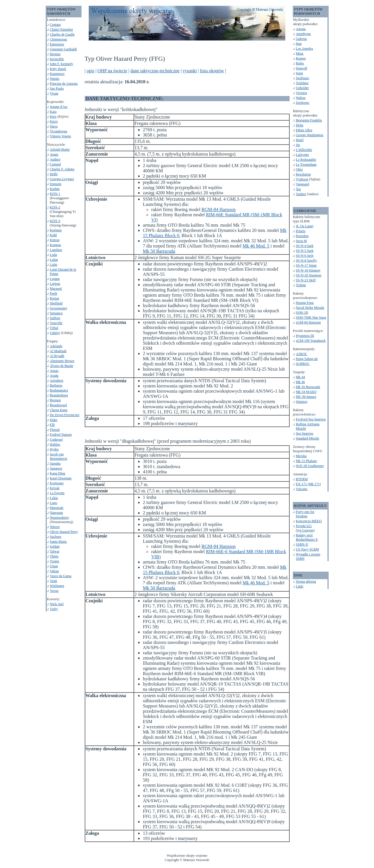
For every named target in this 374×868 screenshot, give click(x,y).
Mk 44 (300, 377)
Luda (53, 255)
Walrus (301, 98)
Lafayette (302, 155)
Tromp (54, 561)
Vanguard (302, 184)
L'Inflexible (304, 150)
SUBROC (303, 364)
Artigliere (57, 381)
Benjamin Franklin (309, 120)
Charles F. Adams (62, 169)
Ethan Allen (304, 130)
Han (299, 44)
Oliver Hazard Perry (64, 532)
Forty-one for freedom (305, 514)
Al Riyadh (57, 356)
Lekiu (54, 498)
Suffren (55, 318)
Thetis (54, 556)
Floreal (55, 430)
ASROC (301, 354)
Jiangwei (56, 468)
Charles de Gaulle (62, 34)
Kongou (55, 245)
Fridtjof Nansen (61, 435)
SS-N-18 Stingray (308, 270)
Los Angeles (304, 49)
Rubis (300, 63)
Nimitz (54, 79)
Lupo (53, 503)
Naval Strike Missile (310, 308)
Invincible (57, 59)
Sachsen (55, 537)
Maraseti (56, 289)
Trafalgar (302, 83)
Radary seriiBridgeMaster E (307, 537)
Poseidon (302, 236)
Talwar (54, 551)
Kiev (53, 117)
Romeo (301, 58)
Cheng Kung (59, 410)
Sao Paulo (57, 88)
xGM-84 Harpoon (308, 322)
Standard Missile (307, 438)
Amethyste (303, 34)
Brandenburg (59, 395)
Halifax (55, 444)
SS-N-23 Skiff (306, 280)
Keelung (56, 230)
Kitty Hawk (58, 69)
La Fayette (57, 493)
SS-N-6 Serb (304, 256)
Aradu (54, 376)
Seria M (301, 241)
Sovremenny (59, 308)
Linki (299, 586)
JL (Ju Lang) (304, 226)
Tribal (54, 328)
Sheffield (56, 303)
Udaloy (55, 333)
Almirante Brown (62, 361)
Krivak (54, 488)
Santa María (58, 542)
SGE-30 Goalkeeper (310, 466)
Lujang (55, 279)
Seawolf (301, 68)
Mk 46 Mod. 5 (256, 246)
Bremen (55, 400)
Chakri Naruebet (61, 29)
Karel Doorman (61, 478)
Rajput (54, 298)
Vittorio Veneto (60, 136)
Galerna (301, 39)
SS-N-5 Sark (304, 251)
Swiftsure (302, 78)
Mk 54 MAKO (306, 392)
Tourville (56, 323)
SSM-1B (302, 313)
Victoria (301, 93)
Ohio (299, 169)
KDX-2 (55, 207)
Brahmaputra (59, 390)
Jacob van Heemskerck (58, 456)
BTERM (302, 479)
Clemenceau (58, 39)
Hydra (54, 449)
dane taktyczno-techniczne (155, 71)
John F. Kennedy (61, 64)
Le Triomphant (306, 165)
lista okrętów (212, 71)
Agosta (301, 29)
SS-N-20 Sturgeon (308, 275)
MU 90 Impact (306, 397)
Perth (53, 293)
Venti (53, 581)
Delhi (54, 174)
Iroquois (55, 184)
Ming (299, 53)
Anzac (54, 371)
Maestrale (57, 508)
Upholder (302, 88)
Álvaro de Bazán (61, 366)
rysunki (190, 71)
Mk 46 (300, 382)
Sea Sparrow (304, 433)
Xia (298, 189)
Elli (52, 425)
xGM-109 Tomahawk (311, 341)
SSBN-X (302, 544)
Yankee (301, 194)
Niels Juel (57, 604)
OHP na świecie (113, 71)
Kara (53, 112)
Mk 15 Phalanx (306, 461)
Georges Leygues (62, 179)
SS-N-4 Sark (304, 246)
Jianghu (55, 463)
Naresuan (56, 513)
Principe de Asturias (64, 84)
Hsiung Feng (305, 303)
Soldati (55, 546)
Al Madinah (58, 351)
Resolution (303, 174)
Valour (54, 571)
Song (299, 73)
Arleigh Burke (60, 149)
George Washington (309, 135)
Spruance (56, 313)
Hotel (300, 140)
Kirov (54, 121)
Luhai (54, 260)
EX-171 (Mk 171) (308, 484)
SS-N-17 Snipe (306, 265)
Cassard (55, 164)
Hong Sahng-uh (307, 359)
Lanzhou (56, 250)
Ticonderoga (58, 131)
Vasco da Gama (61, 576)
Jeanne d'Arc (59, 107)
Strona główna (306, 581)
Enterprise (57, 44)
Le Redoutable (306, 160)
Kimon (54, 240)
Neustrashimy (59, 518)
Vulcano (301, 489)
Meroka (301, 456)
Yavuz (54, 591)
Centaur (55, 25)
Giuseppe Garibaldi (63, 49)
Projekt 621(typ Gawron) (305, 528)
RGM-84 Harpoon (219, 209)
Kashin (55, 189)
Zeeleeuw (302, 103)
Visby (54, 609)
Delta (299, 125)
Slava (54, 126)
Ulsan (54, 566)
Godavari (56, 439)
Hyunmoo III (305, 336)
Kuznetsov (57, 74)
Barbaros (56, 385)
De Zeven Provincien (64, 415)
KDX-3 (55, 221)
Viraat (54, 93)
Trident (301, 285)
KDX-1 (55, 194)
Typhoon (302, 179)
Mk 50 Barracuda (159, 251)
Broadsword (58, 405)
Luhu (53, 265)
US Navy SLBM (307, 549)
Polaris (300, 231)
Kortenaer (57, 483)
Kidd (53, 235)
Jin (298, 145)
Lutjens (55, 284)
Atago (54, 154)
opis (91, 71)
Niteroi (55, 527)
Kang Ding (57, 473)
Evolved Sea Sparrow (311, 419)
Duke (53, 420)
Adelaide (56, 346)
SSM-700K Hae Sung (311, 317)
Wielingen (57, 586)
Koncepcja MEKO (309, 521)
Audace (55, 159)
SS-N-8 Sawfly (306, 261)
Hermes (55, 54)
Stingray (302, 402)
